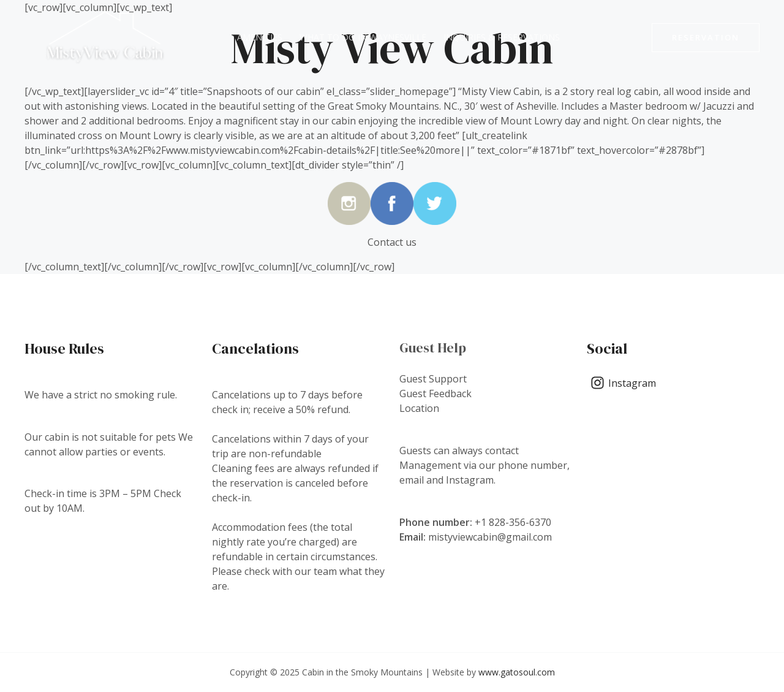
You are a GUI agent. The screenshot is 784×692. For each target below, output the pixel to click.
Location (419, 408)
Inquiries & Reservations (502, 37)
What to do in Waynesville (363, 37)
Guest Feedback (435, 394)
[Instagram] (624, 383)
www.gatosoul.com (517, 672)
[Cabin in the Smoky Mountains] (105, 36)
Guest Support (433, 379)
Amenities (260, 37)
